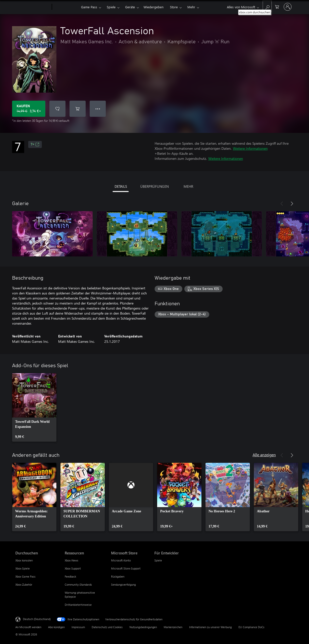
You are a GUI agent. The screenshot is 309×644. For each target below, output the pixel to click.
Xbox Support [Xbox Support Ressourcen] (73, 568)
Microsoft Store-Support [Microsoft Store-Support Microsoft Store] (126, 568)
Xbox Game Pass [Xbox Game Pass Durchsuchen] (25, 576)
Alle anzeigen (264, 455)
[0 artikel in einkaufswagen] (277, 6)
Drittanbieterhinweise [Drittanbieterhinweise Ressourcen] (78, 605)
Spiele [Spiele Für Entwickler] (158, 560)
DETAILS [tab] (121, 186)
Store (174, 7)
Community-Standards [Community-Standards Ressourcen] (78, 584)
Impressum (78, 627)
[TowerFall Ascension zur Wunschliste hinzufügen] (57, 109)
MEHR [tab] (188, 186)
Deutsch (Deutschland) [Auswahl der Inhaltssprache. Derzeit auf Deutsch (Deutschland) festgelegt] (37, 619)
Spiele (111, 7)
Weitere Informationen (250, 148)
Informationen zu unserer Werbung (210, 627)
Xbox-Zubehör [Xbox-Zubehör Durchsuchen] (24, 584)
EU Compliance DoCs (251, 627)
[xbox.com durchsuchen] (267, 6)
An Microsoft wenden (28, 627)
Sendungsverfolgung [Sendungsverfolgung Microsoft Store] (123, 584)
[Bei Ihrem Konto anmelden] (288, 7)
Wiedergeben (153, 7)
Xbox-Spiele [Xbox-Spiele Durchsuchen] (23, 568)
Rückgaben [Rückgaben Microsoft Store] (118, 576)
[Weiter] (292, 204)
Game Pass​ (89, 7)
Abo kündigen (56, 627)
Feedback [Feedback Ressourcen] (70, 576)
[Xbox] (66, 7)
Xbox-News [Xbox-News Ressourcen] (72, 560)
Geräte (130, 7)
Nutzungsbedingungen (143, 627)
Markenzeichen (173, 627)
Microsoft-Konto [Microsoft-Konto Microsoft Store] (121, 560)
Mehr (191, 7)
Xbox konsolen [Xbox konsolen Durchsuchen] (24, 560)
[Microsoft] (33, 7)
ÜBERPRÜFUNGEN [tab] (154, 186)
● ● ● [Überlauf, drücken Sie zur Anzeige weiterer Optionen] (98, 109)
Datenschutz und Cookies (107, 627)
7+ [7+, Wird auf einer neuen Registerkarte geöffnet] (35, 144)
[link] (34, 407)
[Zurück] (282, 204)
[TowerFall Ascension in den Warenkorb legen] (78, 109)
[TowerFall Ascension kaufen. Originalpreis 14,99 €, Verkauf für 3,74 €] (29, 109)
